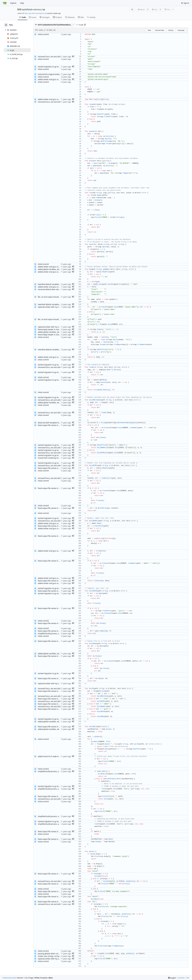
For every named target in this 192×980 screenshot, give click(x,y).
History (171, 30)
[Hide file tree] (6, 25)
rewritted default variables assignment (53, 284)
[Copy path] (85, 25)
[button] (73, 57)
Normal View (160, 30)
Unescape (181, 30)
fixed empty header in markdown (51, 329)
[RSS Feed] (132, 9)
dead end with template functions (51, 423)
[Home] (5, 3)
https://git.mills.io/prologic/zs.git (35, 13)
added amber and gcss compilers (51, 79)
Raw (149, 30)
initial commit (43, 34)
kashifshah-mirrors (31, 9)
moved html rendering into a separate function (57, 458)
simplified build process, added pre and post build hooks (60, 633)
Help (22, 3)
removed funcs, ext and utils (49, 57)
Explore (13, 3)
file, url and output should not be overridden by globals (60, 297)
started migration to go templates (51, 67)
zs (44, 9)
